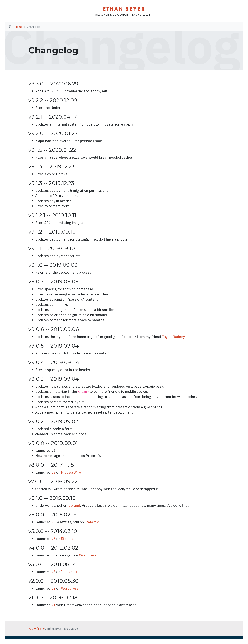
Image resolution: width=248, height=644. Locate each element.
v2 (54, 588)
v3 (54, 572)
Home (19, 27)
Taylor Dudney (173, 337)
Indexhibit (69, 572)
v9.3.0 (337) (36, 629)
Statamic (92, 522)
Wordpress (88, 555)
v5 (54, 539)
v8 (54, 472)
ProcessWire (71, 472)
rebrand (74, 505)
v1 (54, 605)
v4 (54, 555)
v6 (54, 522)
